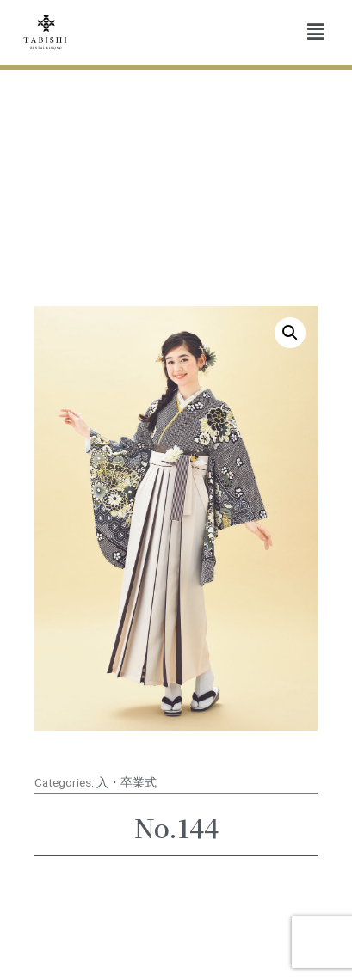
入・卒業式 (127, 782)
